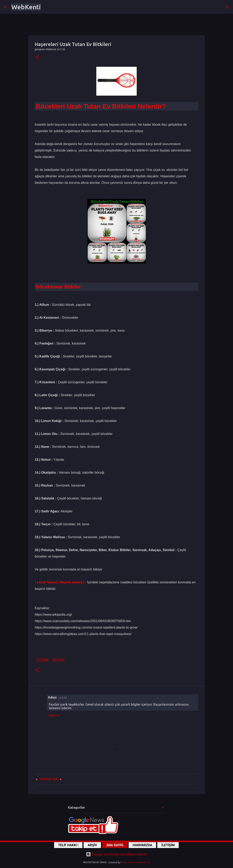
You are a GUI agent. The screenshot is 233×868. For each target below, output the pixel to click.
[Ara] (227, 7)
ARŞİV (92, 845)
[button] (37, 58)
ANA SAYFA (115, 845)
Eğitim (58, 660)
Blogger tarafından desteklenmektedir (116, 854)
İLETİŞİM (168, 845)
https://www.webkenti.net (136, 862)
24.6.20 (62, 698)
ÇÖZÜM (42, 660)
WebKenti (26, 7)
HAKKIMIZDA (142, 845)
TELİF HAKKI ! (68, 845)
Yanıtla (54, 715)
